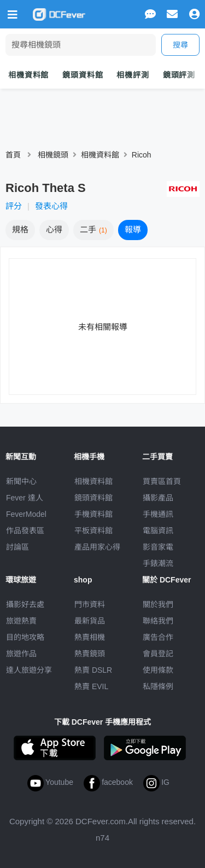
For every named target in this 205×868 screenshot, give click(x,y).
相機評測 (133, 75)
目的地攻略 (25, 637)
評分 (14, 206)
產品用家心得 (97, 547)
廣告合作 (158, 637)
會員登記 (158, 654)
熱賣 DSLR (93, 670)
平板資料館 (93, 531)
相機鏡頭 (53, 155)
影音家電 (158, 547)
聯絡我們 (158, 621)
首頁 (13, 155)
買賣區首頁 (162, 481)
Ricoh (142, 155)
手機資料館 (93, 514)
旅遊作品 (21, 654)
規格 (20, 229)
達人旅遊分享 (29, 670)
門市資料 (90, 604)
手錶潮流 (158, 563)
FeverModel (26, 514)
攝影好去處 (25, 604)
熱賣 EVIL (91, 686)
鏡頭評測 (179, 75)
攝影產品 (158, 498)
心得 (54, 229)
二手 (93, 229)
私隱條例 (158, 686)
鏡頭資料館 (83, 75)
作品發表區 (25, 531)
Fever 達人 (25, 498)
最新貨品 (90, 621)
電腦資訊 (158, 531)
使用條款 (158, 670)
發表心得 (51, 206)
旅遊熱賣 (21, 621)
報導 (133, 229)
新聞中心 (21, 481)
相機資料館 (28, 75)
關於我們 (158, 604)
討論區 (17, 547)
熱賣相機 (90, 637)
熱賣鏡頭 (90, 654)
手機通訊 (158, 514)
